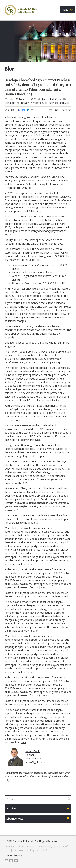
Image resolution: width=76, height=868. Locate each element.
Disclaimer (20, 850)
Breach (25, 103)
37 (19, 510)
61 (64, 362)
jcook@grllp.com (35, 762)
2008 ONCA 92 (53, 506)
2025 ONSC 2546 (36, 362)
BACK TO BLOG (60, 110)
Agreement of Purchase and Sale (50, 103)
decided (31, 515)
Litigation (10, 103)
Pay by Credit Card (41, 850)
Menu (67, 10)
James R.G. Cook (52, 99)
